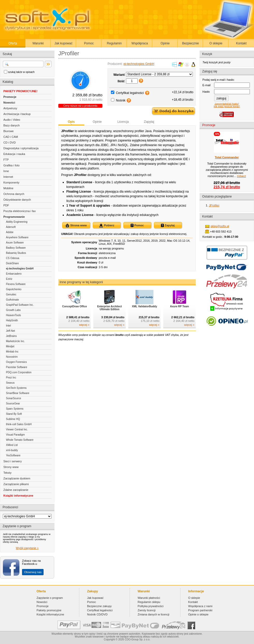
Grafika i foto (11, 165)
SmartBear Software (18, 393)
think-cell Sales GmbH (19, 424)
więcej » (84, 325)
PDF (6, 205)
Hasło (206, 92)
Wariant (119, 75)
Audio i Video (12, 120)
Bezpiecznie (191, 43)
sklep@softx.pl (220, 226)
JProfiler (214, 205)
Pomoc (89, 43)
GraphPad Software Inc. (20, 305)
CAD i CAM (11, 137)
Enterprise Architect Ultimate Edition (110, 308)
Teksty (7, 473)
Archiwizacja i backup (17, 114)
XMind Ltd (12, 445)
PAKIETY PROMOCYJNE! (20, 91)
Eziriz (9, 279)
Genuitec (11, 294)
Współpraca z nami (200, 606)
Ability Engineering (17, 222)
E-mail (206, 85)
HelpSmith (12, 320)
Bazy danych (12, 125)
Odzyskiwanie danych (17, 200)
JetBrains (11, 336)
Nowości (9, 103)
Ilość (121, 81)
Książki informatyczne (18, 496)
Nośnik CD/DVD (97, 614)
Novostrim (12, 357)
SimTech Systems (16, 388)
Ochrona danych (14, 194)
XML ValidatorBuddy (144, 306)
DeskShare (12, 263)
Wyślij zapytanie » (27, 548)
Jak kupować (63, 43)
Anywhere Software (17, 237)
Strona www (76, 226)
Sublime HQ (13, 419)
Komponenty (11, 182)
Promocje (10, 97)
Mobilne (8, 188)
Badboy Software (16, 248)
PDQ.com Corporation (19, 372)
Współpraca (140, 43)
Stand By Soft (14, 414)
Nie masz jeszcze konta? (227, 106)
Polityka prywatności (151, 606)
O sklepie (216, 43)
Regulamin (114, 43)
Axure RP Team (179, 306)
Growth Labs (13, 310)
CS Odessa (13, 258)
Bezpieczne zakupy (99, 606)
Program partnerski (200, 610)
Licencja (123, 122)
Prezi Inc (11, 378)
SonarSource (13, 398)
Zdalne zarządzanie (16, 490)
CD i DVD (10, 143)
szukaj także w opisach (21, 72)
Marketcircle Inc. (15, 341)
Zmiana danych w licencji (153, 614)
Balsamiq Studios (16, 253)
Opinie (165, 43)
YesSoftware (13, 455)
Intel (8, 326)
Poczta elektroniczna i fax (20, 211)
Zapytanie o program (50, 598)
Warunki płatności (149, 598)
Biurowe (9, 131)
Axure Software (15, 243)
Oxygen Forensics (16, 362)
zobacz (241, 176)
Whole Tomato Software (20, 440)
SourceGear (13, 404)
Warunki (38, 43)
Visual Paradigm (15, 435)
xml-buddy (12, 450)
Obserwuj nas (33, 572)
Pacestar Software (17, 367)
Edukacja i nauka (14, 154)
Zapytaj (149, 122)
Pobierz (107, 226)
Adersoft (11, 227)
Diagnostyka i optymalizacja (21, 148)
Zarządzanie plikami (16, 484)
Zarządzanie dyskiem (17, 478)
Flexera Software (16, 284)
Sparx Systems (15, 409)
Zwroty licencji (147, 610)
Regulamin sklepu (149, 602)
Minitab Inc (12, 352)
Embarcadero (14, 274)
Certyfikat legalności (130, 93)
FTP (6, 160)
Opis (71, 122)
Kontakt (241, 43)
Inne (6, 171)
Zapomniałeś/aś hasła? (227, 104)
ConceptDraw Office (75, 306)
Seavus (10, 383)
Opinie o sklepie (198, 614)
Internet (8, 177)
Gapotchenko (14, 289)
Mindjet (10, 346)
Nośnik (121, 100)
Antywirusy (10, 108)
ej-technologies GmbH (20, 269)
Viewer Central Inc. (17, 429)
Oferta (13, 43)
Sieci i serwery (13, 461)
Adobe (10, 232)
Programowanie (14, 217)
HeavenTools (13, 315)
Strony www (11, 467)
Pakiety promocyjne (49, 610)
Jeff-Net (10, 331)
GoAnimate (12, 300)
